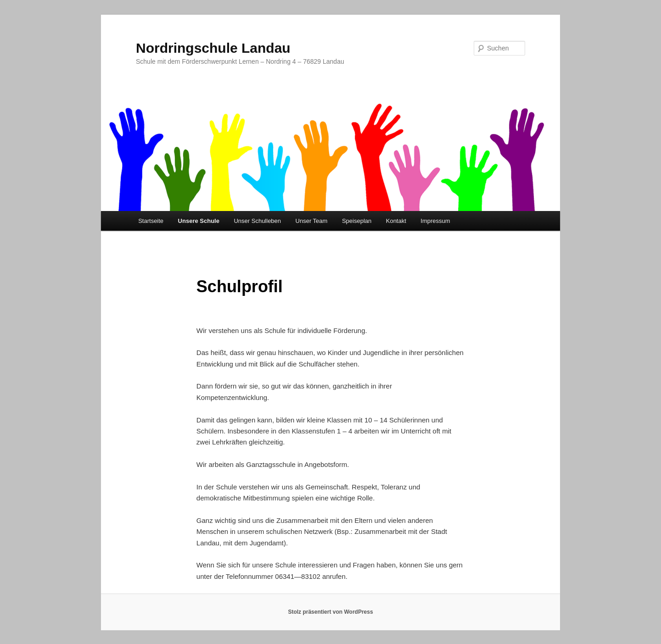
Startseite (151, 221)
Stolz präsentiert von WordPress (330, 612)
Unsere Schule (199, 221)
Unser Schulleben (257, 221)
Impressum (435, 221)
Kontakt (396, 221)
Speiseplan (357, 221)
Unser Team (312, 221)
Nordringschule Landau (213, 48)
